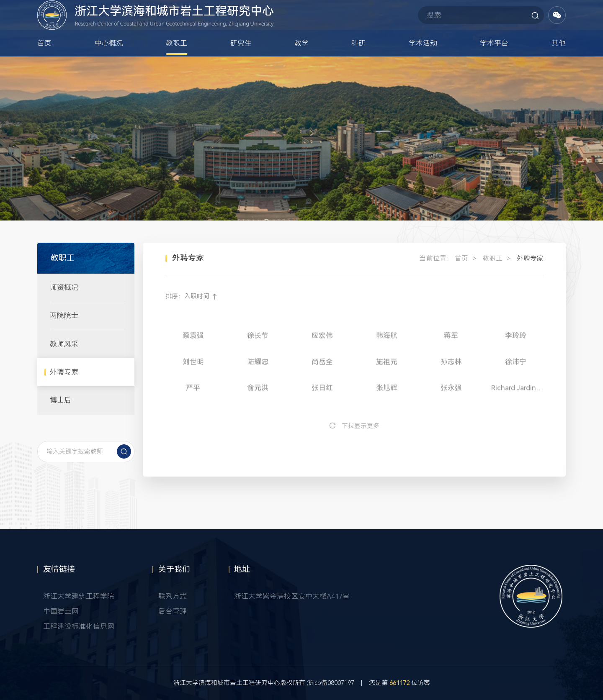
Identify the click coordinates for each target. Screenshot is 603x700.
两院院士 (64, 315)
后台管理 (173, 611)
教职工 (177, 64)
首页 (44, 64)
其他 (559, 64)
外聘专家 (64, 372)
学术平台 (494, 64)
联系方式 (173, 596)
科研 (358, 64)
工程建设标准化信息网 (79, 626)
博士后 (61, 400)
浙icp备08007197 (331, 683)
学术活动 (423, 64)
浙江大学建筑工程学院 (79, 596)
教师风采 (64, 344)
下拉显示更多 (361, 426)
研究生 (241, 64)
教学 (301, 64)
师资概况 (64, 287)
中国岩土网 (61, 611)
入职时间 (197, 296)
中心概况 (109, 64)
